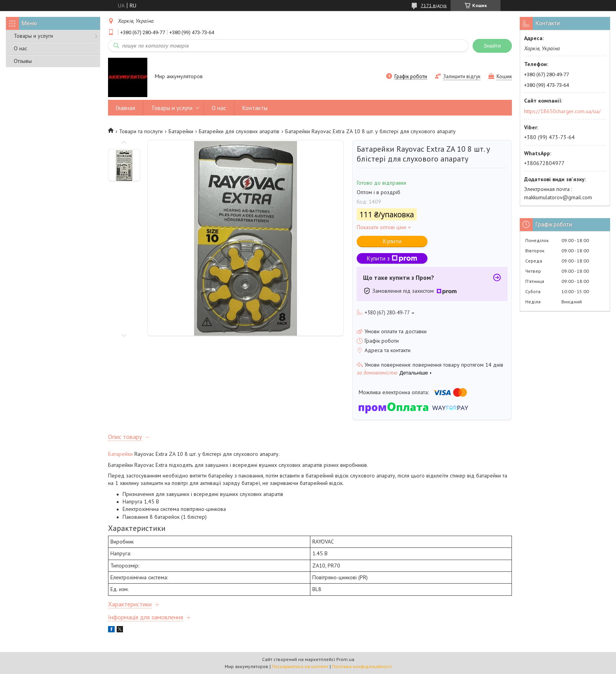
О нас (20, 48)
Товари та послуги (141, 131)
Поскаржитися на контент (300, 666)
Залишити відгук (462, 76)
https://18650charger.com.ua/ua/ (562, 111)
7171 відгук (434, 5)
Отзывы (23, 61)
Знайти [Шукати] (492, 46)
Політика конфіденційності (362, 666)
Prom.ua (345, 659)
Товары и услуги (33, 36)
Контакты (255, 108)
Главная (126, 108)
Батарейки (181, 131)
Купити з (392, 258)
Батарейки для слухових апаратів (239, 131)
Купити (392, 241)
